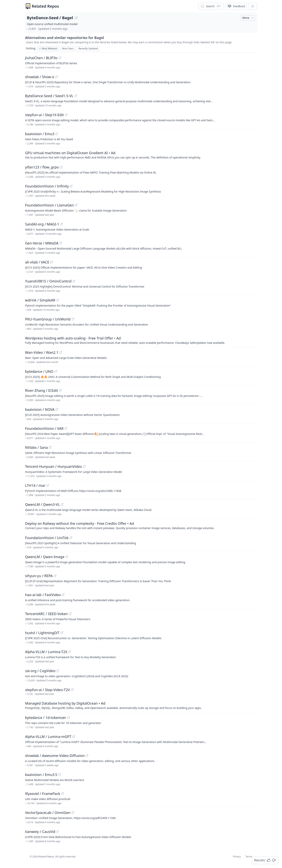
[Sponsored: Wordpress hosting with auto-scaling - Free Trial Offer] (141, 340)
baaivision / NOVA (40, 409)
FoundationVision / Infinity (47, 186)
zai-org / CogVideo (40, 671)
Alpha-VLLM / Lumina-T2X (46, 652)
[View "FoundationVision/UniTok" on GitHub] (71, 538)
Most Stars (68, 48)
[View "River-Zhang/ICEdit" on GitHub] (60, 390)
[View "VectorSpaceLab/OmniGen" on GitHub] (73, 813)
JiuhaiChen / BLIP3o (41, 58)
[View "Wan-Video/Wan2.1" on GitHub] (61, 352)
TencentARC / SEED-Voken (46, 614)
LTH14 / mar (35, 485)
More (248, 18)
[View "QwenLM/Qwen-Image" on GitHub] (67, 557)
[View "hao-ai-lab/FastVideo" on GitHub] (63, 595)
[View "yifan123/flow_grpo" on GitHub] (61, 167)
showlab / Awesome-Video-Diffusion (55, 756)
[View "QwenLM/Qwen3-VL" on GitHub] (62, 504)
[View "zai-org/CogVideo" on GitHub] (58, 671)
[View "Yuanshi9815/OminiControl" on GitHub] (74, 281)
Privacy (237, 857)
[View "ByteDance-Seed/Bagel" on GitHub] (76, 18)
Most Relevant (48, 48)
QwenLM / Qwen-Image (45, 557)
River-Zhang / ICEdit (42, 390)
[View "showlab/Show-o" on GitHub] (57, 77)
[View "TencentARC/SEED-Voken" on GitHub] (70, 614)
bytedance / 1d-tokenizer (46, 718)
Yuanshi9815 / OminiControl (48, 281)
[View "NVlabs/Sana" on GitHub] (50, 447)
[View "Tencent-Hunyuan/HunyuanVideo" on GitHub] (84, 466)
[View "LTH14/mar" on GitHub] (48, 485)
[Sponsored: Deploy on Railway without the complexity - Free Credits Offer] (141, 525)
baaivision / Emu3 (40, 134)
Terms (249, 857)
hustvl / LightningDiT (42, 633)
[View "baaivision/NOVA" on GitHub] (57, 409)
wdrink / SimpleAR (40, 300)
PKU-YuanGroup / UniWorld (48, 319)
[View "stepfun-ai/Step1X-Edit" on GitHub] (66, 115)
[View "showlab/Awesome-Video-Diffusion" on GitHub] (87, 756)
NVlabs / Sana (36, 447)
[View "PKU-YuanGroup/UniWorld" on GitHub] (73, 319)
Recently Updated (88, 48)
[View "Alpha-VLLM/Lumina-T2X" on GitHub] (70, 652)
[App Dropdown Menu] (253, 6)
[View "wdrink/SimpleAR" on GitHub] (58, 300)
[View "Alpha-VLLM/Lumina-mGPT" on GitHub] (74, 737)
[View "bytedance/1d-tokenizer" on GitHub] (69, 718)
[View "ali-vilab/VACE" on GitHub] (52, 262)
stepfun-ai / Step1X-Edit (44, 115)
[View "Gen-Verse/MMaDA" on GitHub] (61, 243)
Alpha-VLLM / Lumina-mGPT (48, 737)
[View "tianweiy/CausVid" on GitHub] (58, 832)
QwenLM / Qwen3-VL (42, 504)
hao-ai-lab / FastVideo (43, 595)
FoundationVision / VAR (44, 428)
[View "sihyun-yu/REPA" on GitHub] (55, 576)
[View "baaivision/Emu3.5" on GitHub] (60, 775)
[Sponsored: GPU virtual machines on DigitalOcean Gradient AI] (141, 155)
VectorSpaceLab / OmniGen (48, 813)
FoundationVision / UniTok (47, 538)
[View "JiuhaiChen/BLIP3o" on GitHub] (60, 58)
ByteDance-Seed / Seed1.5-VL (49, 96)
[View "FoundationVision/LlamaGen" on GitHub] (76, 205)
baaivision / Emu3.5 (41, 775)
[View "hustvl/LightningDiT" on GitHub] (62, 633)
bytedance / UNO (39, 371)
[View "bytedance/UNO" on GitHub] (56, 371)
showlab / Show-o (40, 77)
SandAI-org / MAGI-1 (42, 224)
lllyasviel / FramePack (43, 794)
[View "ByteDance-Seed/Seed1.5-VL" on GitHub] (76, 96)
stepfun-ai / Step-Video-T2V (47, 690)
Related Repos (45, 6)
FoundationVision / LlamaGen (49, 205)
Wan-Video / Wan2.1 (42, 352)
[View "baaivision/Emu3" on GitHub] (57, 134)
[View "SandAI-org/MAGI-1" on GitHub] (61, 224)
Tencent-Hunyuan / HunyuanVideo (53, 466)
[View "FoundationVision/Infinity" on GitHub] (71, 186)
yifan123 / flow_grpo (42, 167)
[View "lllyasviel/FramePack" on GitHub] (62, 794)
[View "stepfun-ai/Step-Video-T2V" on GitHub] (72, 690)
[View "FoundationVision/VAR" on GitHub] (66, 428)
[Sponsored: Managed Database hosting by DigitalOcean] (141, 705)
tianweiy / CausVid (40, 832)
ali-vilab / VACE (37, 262)
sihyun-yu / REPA (39, 576)
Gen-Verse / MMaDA (42, 243)
